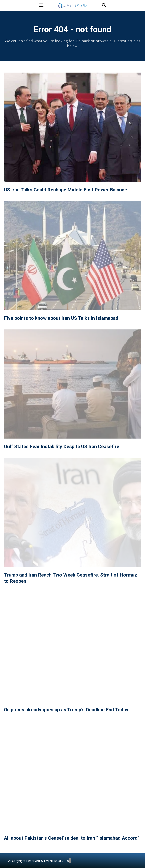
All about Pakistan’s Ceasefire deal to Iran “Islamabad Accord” (72, 838)
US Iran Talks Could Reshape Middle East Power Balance (65, 190)
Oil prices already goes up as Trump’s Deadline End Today (66, 710)
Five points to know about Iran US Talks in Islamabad (61, 318)
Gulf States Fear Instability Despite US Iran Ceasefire (62, 447)
